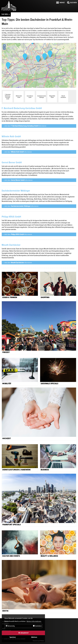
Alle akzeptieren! (23, 633)
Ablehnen (34, 637)
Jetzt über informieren (25, 126)
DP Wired (42, 641)
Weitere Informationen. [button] (34, 621)
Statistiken (37, 626)
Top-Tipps (5, 14)
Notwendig (10, 626)
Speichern (13, 637)
